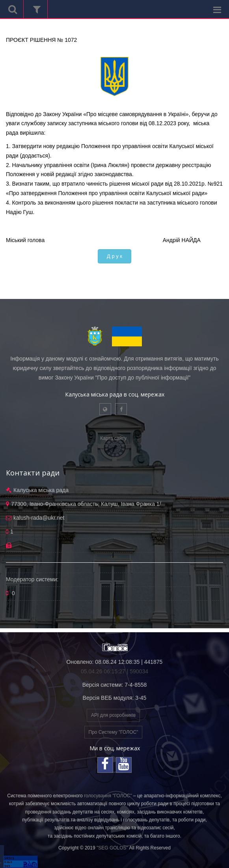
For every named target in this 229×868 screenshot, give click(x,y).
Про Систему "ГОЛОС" (114, 732)
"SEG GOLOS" (112, 848)
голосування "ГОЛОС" (108, 796)
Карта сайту (113, 438)
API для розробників (113, 715)
